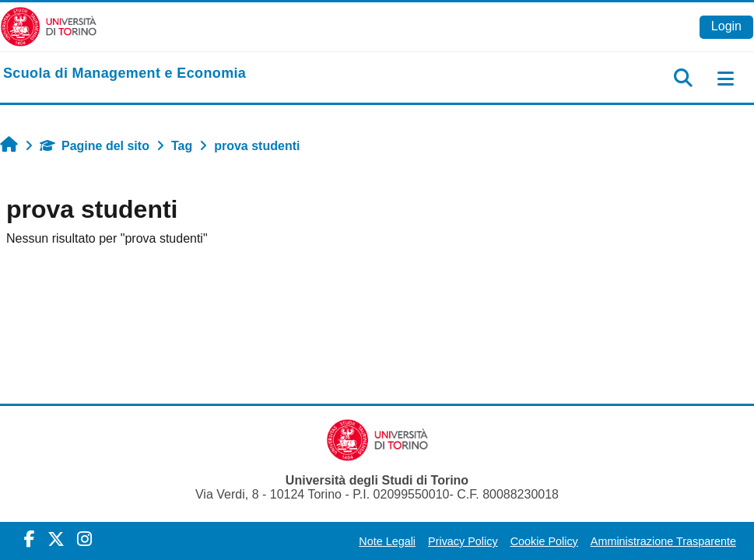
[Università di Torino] (49, 26)
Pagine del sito (95, 146)
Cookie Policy (544, 541)
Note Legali (387, 541)
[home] (124, 74)
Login (726, 26)
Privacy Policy (463, 541)
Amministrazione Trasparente (663, 541)
